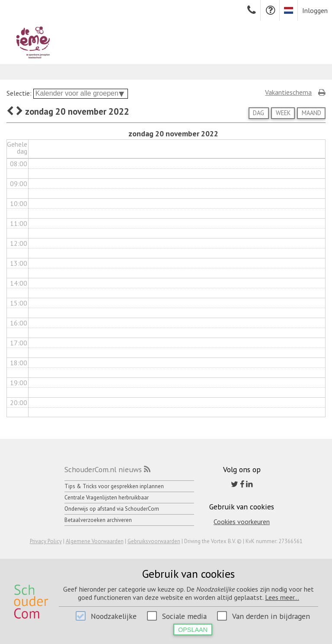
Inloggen (315, 10)
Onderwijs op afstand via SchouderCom (112, 509)
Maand (311, 113)
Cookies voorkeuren (242, 522)
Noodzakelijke (114, 616)
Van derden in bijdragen (271, 616)
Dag (259, 113)
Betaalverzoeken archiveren (98, 520)
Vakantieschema (288, 92)
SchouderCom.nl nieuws (103, 469)
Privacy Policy (46, 541)
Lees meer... (282, 597)
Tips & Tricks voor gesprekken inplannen (114, 486)
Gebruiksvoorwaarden (154, 541)
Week (283, 113)
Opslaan (193, 630)
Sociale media (184, 616)
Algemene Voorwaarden (95, 541)
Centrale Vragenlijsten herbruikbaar (107, 497)
